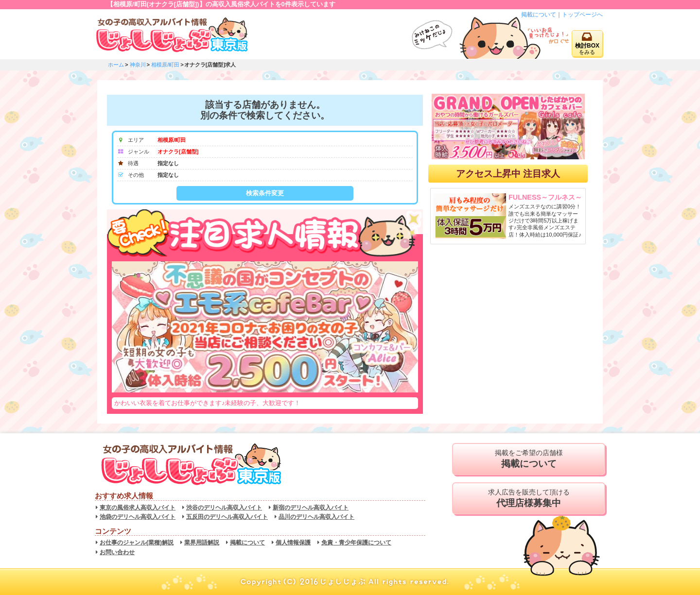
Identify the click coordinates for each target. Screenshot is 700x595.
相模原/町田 (165, 65)
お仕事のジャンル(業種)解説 (137, 543)
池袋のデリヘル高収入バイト (138, 517)
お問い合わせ (117, 552)
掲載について (539, 15)
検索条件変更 (265, 193)
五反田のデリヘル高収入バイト (227, 517)
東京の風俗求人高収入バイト (138, 508)
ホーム (116, 65)
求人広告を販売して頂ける (529, 498)
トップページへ (582, 15)
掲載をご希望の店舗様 (529, 459)
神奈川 (138, 65)
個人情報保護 (293, 543)
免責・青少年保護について (356, 543)
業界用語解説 (202, 543)
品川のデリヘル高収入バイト (316, 517)
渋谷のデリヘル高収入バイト (224, 508)
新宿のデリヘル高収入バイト (311, 508)
